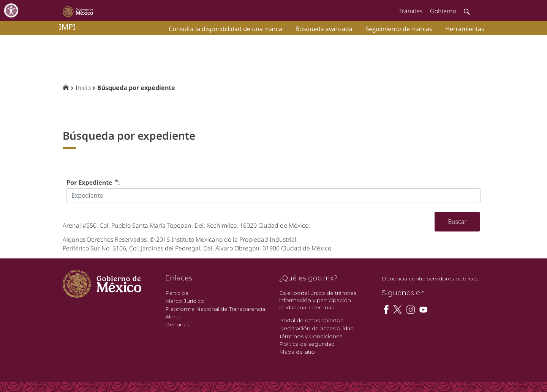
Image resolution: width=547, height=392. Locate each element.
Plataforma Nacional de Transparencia (215, 309)
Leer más (321, 307)
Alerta (173, 316)
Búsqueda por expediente (136, 88)
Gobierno (443, 11)
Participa (177, 293)
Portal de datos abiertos (311, 320)
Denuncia (178, 324)
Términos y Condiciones (311, 336)
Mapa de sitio (297, 352)
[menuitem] (466, 29)
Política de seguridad (307, 344)
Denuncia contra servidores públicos (430, 279)
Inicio (83, 88)
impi (67, 27)
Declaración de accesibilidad (316, 328)
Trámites (411, 11)
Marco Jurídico (185, 301)
